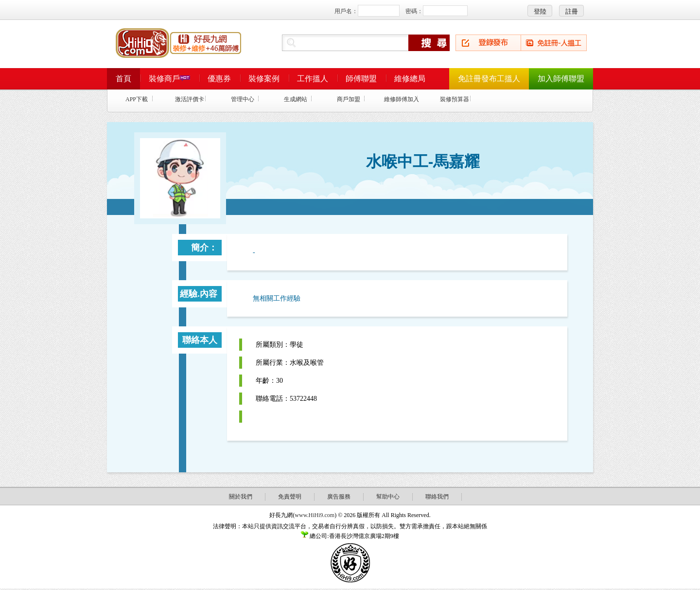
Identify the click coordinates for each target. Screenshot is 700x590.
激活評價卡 (190, 99)
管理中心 (243, 99)
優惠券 (219, 79)
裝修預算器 (455, 99)
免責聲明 (290, 497)
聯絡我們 (437, 497)
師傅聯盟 (361, 79)
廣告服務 (339, 497)
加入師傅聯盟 (561, 79)
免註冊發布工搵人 (489, 79)
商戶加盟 (349, 99)
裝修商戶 (169, 79)
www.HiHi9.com (315, 515)
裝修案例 (264, 79)
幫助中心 (388, 497)
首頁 (123, 79)
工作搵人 (313, 79)
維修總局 (410, 79)
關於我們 (241, 497)
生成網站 (296, 99)
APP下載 (137, 99)
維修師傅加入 (402, 99)
